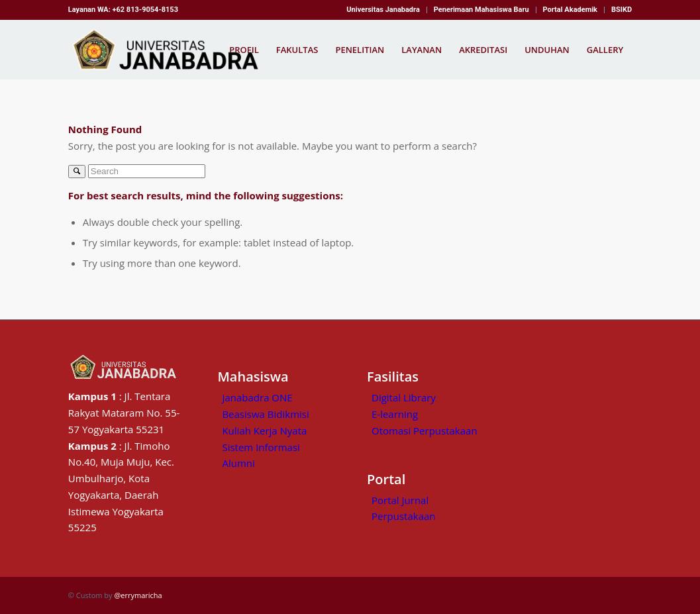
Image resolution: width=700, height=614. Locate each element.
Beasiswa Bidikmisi (265, 414)
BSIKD (622, 10)
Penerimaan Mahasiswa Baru (481, 10)
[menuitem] (383, 10)
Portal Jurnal (400, 500)
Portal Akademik (570, 10)
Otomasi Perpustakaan (425, 431)
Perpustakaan (404, 516)
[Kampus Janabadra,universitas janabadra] (170, 50)
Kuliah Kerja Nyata (264, 431)
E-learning (395, 414)
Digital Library (404, 397)
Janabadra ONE (257, 397)
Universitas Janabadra (383, 10)
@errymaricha (138, 595)
